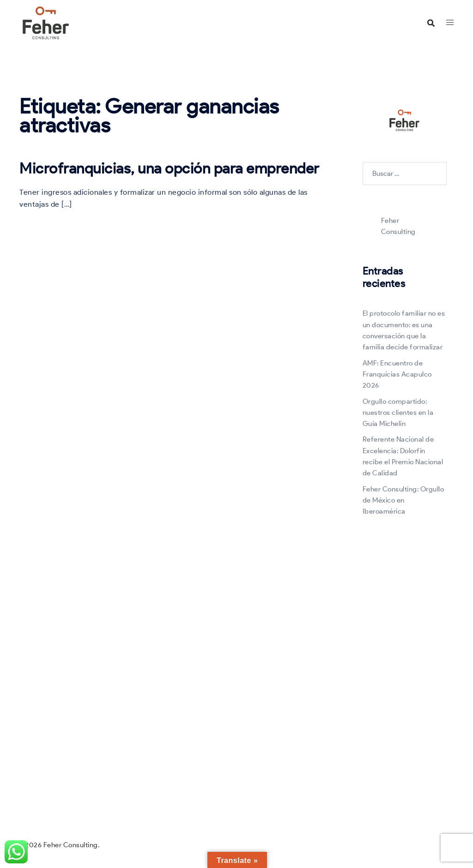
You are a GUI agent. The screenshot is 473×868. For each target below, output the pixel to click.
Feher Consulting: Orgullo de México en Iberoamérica (403, 500)
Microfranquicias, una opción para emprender (170, 168)
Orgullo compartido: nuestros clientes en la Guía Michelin (398, 413)
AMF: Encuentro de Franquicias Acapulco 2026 (397, 374)
